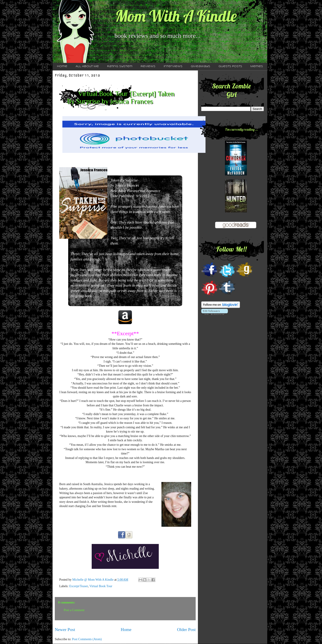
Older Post (186, 630)
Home (62, 66)
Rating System (120, 66)
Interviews (173, 66)
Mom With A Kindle (176, 16)
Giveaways (200, 66)
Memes (257, 66)
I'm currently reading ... (241, 129)
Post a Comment (74, 610)
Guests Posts (230, 66)
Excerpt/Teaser (79, 586)
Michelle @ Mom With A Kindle (93, 580)
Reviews (148, 66)
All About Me (87, 66)
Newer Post (65, 630)
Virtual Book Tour (101, 586)
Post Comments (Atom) (87, 639)
